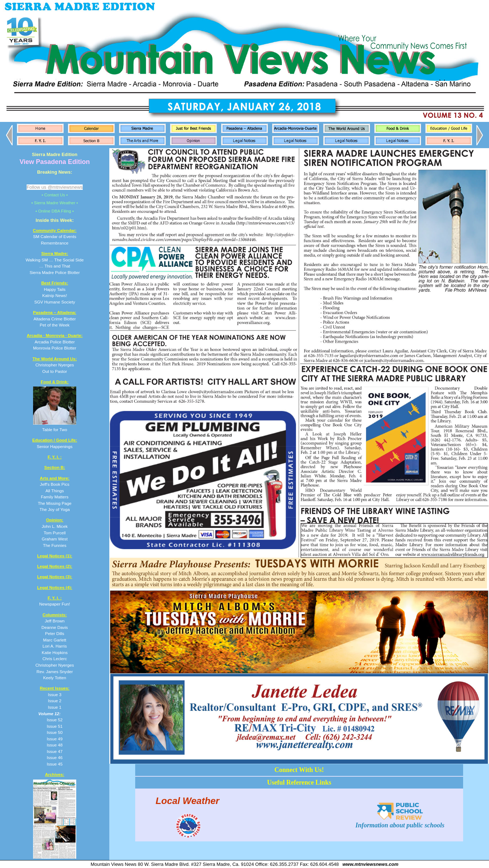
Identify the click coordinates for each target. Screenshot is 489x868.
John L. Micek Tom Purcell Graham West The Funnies (55, 532)
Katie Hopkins (55, 652)
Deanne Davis (54, 627)
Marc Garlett (55, 640)
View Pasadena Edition (55, 162)
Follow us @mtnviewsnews (55, 187)
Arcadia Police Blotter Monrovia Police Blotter (54, 342)
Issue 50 (55, 732)
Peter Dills (54, 633)
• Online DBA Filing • (55, 211)
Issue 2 (55, 701)
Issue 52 (55, 720)
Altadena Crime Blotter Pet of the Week (55, 319)
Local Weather (188, 800)
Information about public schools (400, 821)
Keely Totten (55, 678)
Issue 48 (55, 745)
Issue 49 (55, 739)
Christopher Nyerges (54, 665)
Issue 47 (55, 751)
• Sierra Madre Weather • (54, 203)
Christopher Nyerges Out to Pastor (54, 365)
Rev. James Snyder (54, 671)
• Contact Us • (55, 195)
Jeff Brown (54, 621)
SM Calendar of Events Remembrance (54, 237)
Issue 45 (55, 764)
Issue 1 (55, 707)
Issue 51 (55, 726)
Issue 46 (55, 757)
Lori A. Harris (55, 646)
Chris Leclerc (55, 659)
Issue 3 (55, 695)
